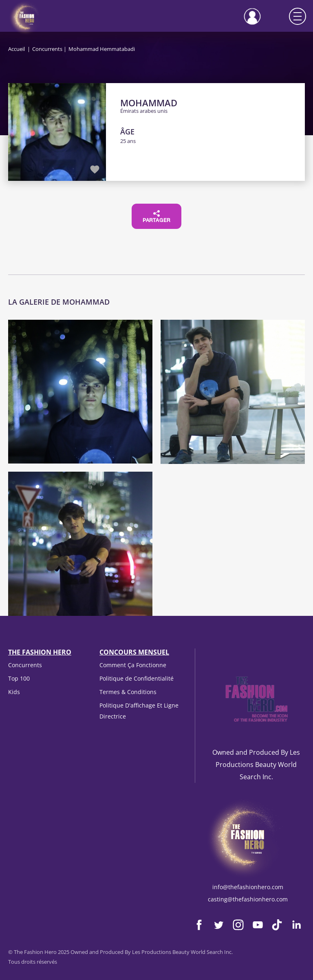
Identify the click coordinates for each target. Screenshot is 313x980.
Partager (156, 217)
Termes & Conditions (128, 692)
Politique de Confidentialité (137, 678)
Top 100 (19, 678)
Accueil (17, 49)
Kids (14, 692)
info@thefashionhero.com (248, 887)
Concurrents (47, 49)
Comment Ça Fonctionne (133, 665)
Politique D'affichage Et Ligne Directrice (139, 711)
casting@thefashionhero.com (248, 899)
